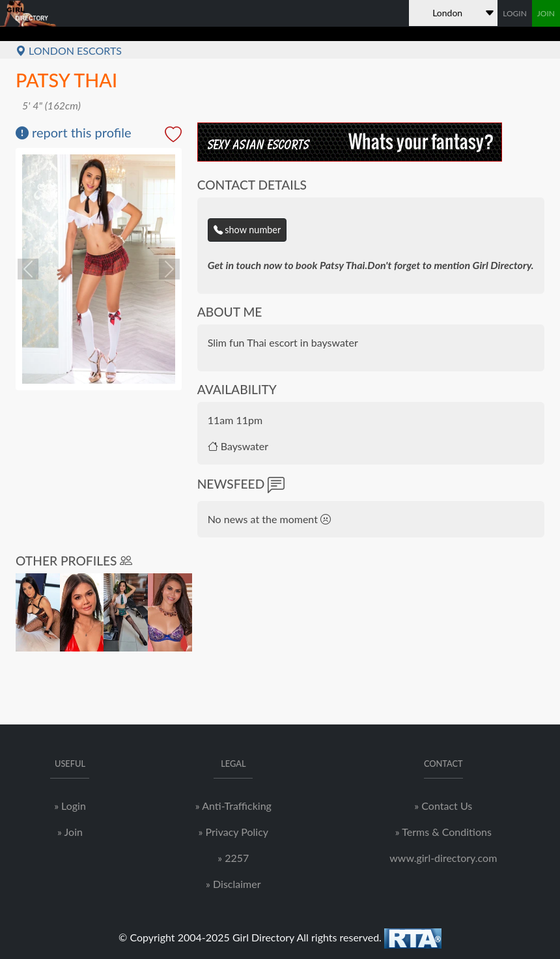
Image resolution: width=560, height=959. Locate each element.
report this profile (74, 132)
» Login (70, 806)
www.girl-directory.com (443, 858)
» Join (70, 832)
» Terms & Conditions (443, 832)
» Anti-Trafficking (233, 806)
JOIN (546, 13)
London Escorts (69, 50)
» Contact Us (443, 806)
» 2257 (233, 858)
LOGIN (515, 13)
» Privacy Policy (233, 832)
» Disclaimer (233, 884)
